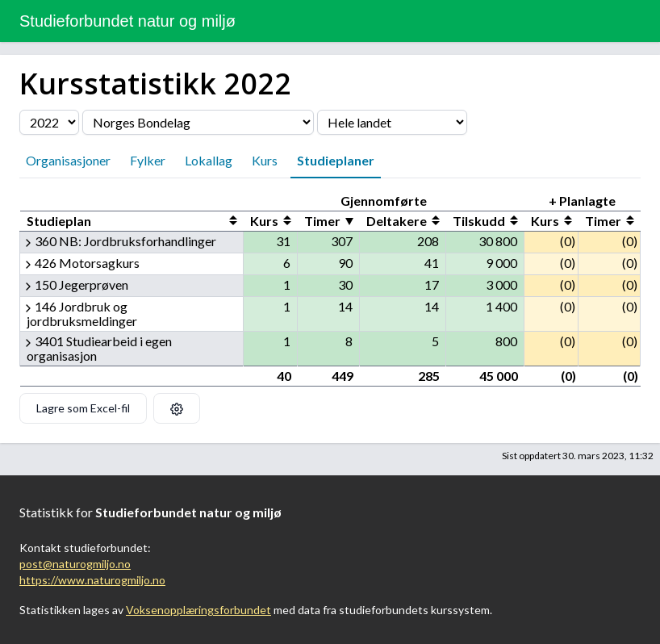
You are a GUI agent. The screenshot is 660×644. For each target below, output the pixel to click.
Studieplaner (336, 160)
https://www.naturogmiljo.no (92, 580)
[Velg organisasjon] (198, 122)
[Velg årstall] (49, 122)
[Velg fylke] (392, 122)
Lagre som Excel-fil (83, 408)
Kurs (265, 160)
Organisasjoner (68, 160)
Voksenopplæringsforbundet (198, 610)
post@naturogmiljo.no (75, 564)
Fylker (148, 160)
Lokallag (209, 160)
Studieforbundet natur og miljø (127, 21)
